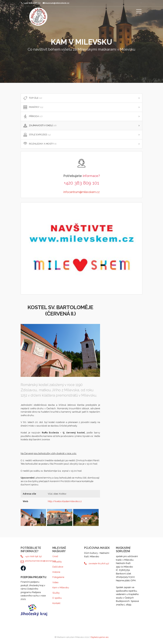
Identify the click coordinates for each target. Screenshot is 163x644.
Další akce (58, 567)
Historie (56, 572)
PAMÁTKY (33, 107)
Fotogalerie (58, 577)
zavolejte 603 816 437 (99, 563)
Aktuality (57, 562)
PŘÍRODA (33, 116)
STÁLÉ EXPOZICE (37, 135)
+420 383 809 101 (81, 183)
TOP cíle (32, 98)
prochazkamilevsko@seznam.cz (36, 561)
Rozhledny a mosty (40, 144)
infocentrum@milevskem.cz (82, 192)
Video (55, 582)
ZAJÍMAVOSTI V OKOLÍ (40, 126)
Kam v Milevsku (61, 588)
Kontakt (56, 603)
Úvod (55, 556)
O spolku (57, 598)
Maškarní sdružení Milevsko (38, 17)
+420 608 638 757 (33, 556)
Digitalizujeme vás (100, 637)
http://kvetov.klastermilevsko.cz (65, 501)
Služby (56, 593)
